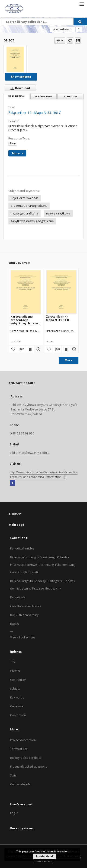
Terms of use (19, 749)
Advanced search (62, 29)
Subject (15, 689)
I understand (45, 856)
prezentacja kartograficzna (29, 206)
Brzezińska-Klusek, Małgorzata (29, 126)
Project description (23, 740)
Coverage (17, 706)
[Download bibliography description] (21, 349)
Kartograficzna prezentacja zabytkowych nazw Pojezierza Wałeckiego (24, 320)
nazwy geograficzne (24, 213)
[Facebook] (12, 483)
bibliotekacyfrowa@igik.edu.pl (30, 453)
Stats (13, 775)
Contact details (20, 784)
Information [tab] (43, 97)
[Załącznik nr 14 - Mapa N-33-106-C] (15, 59)
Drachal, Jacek (18, 130)
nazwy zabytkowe (58, 213)
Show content (21, 77)
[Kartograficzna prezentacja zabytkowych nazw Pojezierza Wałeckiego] (26, 292)
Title (13, 662)
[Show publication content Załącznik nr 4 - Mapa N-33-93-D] (66, 349)
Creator (15, 671)
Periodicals (18, 597)
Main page (17, 525)
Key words (17, 697)
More (69, 360)
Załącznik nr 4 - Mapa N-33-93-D (58, 318)
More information (58, 851)
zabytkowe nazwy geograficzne (32, 221)
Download (19, 88)
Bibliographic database (26, 758)
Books (14, 624)
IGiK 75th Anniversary (24, 615)
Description (18, 715)
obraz (12, 143)
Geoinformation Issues (26, 606)
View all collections (23, 637)
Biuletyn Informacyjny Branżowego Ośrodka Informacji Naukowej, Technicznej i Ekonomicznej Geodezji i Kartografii (43, 565)
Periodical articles (22, 548)
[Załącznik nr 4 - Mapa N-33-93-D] (61, 292)
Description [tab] (16, 97)
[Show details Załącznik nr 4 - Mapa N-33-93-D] (74, 349)
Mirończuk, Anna (64, 126)
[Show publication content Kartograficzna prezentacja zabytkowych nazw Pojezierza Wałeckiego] (30, 349)
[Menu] (82, 4)
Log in (14, 813)
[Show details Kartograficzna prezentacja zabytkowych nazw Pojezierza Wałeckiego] (38, 349)
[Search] (80, 22)
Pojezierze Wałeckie (25, 198)
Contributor (18, 680)
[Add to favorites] (70, 41)
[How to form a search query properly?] (79, 29)
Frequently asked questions (29, 767)
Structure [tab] (70, 97)
